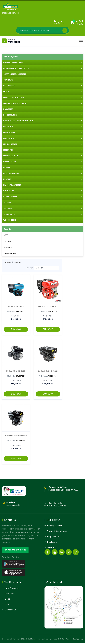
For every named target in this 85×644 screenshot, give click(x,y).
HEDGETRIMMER (10, 115)
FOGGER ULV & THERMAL (14, 97)
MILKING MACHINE (11, 156)
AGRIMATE (8, 247)
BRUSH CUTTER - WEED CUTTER (16, 68)
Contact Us (11, 610)
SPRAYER (7, 202)
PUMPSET (7, 179)
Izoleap (80, 639)
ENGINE (6, 92)
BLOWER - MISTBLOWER (13, 62)
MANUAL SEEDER (10, 144)
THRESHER (8, 208)
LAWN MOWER (9, 132)
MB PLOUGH (8, 150)
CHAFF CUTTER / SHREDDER (15, 74)
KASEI (6, 235)
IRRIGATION (8, 127)
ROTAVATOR (9, 191)
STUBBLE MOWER (10, 197)
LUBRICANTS (9, 138)
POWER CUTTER (10, 162)
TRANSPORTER (9, 214)
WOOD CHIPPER (10, 220)
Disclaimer (52, 542)
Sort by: (29, 268)
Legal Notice (53, 536)
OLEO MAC (8, 241)
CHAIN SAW (8, 80)
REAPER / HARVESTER (12, 185)
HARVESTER (8, 109)
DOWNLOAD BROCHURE (15, 550)
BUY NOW (16, 329)
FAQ (7, 604)
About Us (9, 593)
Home (8, 263)
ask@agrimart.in (14, 505)
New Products (12, 588)
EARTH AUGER (9, 86)
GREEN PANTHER (10, 253)
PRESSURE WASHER (11, 173)
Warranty (52, 547)
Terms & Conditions (57, 531)
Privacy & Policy (55, 526)
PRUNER (7, 167)
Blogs (7, 599)
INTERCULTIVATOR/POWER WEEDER (18, 121)
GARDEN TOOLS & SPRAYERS (15, 103)
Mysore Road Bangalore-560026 (63, 489)
